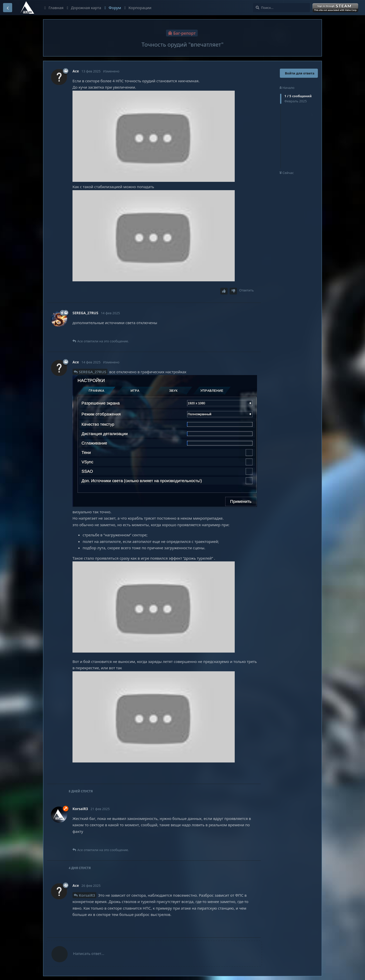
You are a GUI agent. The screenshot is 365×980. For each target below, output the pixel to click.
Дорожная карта (84, 8)
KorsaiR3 (87, 895)
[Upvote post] (224, 291)
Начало (287, 88)
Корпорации (138, 8)
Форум (113, 8)
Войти (336, 8)
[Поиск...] (281, 8)
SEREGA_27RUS (93, 372)
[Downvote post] (233, 291)
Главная (54, 8)
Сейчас (287, 173)
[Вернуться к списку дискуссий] (8, 8)
